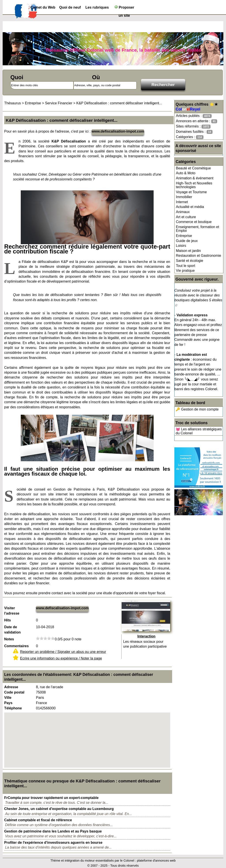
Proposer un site (124, 8)
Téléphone (13, 708)
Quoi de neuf (70, 7)
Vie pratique (185, 271)
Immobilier (184, 197)
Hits (8, 620)
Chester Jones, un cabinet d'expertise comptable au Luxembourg (59, 809)
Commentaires (16, 646)
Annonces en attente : (197, 121)
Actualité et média (190, 207)
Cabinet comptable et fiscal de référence (38, 820)
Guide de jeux (187, 241)
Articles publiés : (194, 116)
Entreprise (184, 236)
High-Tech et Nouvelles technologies (194, 185)
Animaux (183, 212)
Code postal (14, 692)
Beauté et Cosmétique (193, 168)
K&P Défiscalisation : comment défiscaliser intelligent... (119, 103)
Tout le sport (186, 266)
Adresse (11, 687)
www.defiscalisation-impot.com (118, 131)
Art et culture (186, 217)
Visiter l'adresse (12, 611)
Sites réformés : (193, 127)
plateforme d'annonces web (156, 861)
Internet (182, 202)
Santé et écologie (190, 261)
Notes (9, 639)
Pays (8, 703)
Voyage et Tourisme (191, 192)
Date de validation (12, 630)
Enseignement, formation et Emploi (198, 229)
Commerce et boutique (194, 222)
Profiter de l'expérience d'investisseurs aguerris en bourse (53, 843)
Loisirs (181, 246)
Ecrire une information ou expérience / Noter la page (61, 658)
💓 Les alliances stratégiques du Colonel (199, 431)
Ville (8, 698)
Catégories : (190, 137)
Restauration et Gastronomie (199, 256)
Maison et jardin (188, 251)
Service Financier (59, 103)
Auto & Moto (186, 173)
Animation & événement (195, 178)
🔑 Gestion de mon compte (197, 409)
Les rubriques (97, 7)
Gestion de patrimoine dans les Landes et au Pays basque (53, 831)
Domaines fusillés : (194, 132)
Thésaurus (13, 103)
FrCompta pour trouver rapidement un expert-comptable (51, 798)
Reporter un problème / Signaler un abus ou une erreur (63, 652)
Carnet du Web (43, 7)
